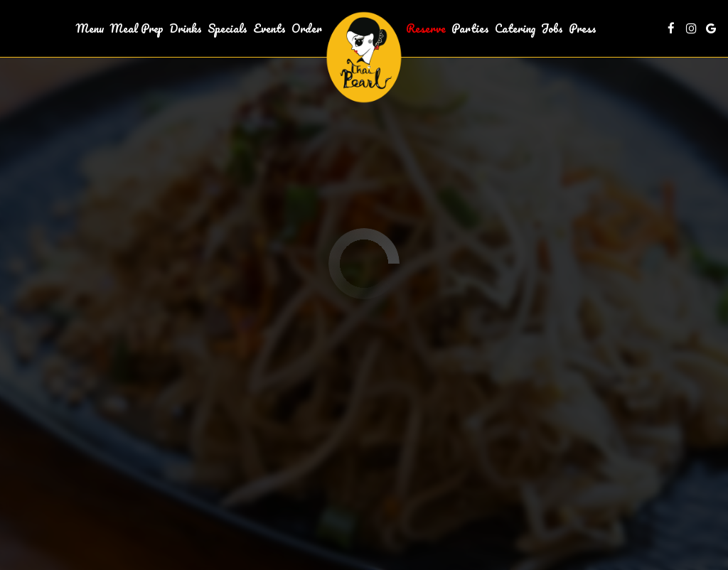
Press (583, 28)
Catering (515, 28)
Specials (227, 28)
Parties (470, 28)
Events (269, 28)
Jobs (552, 28)
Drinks (186, 28)
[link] (364, 57)
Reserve (426, 28)
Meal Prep (137, 28)
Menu (90, 28)
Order (307, 28)
